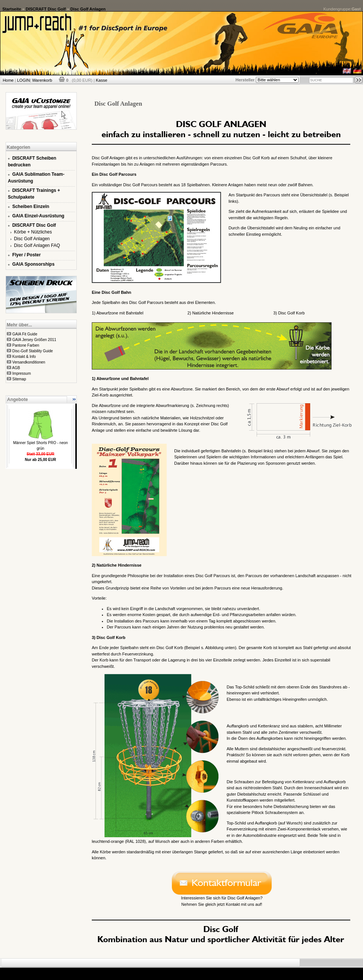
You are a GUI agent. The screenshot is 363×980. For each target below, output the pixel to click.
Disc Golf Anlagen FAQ (37, 245)
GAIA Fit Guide (25, 334)
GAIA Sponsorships (34, 264)
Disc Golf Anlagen (88, 9)
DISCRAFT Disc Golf (46, 9)
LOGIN (23, 80)
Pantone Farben (26, 345)
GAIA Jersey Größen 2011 (34, 340)
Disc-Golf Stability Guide (33, 351)
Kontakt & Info (24, 357)
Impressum (22, 373)
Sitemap (19, 379)
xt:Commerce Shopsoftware (208, 971)
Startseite (12, 9)
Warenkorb (42, 80)
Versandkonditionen (29, 362)
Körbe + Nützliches (33, 232)
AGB (16, 368)
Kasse (102, 80)
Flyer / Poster (27, 255)
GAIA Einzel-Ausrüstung (38, 216)
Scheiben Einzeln (31, 206)
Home (8, 80)
